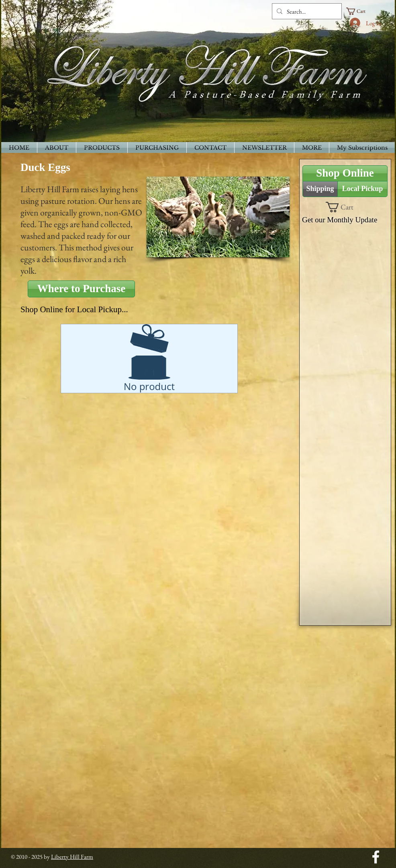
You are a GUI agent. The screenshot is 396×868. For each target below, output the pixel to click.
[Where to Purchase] (81, 289)
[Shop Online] (345, 173)
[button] (359, 11)
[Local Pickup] (362, 189)
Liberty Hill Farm (72, 857)
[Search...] (306, 11)
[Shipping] (320, 189)
